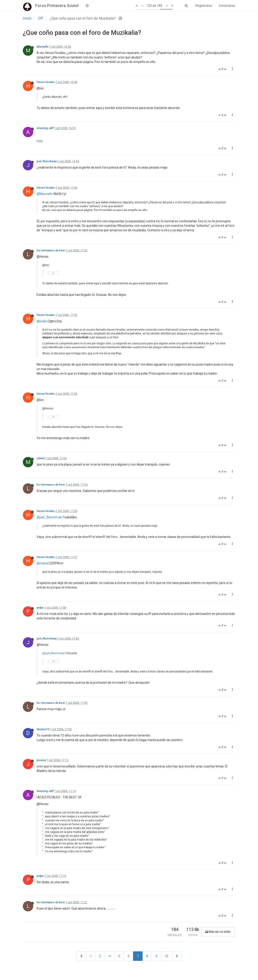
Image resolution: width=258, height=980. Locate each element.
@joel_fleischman (49, 517)
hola (40, 141)
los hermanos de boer (51, 250)
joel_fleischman (47, 161)
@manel (43, 563)
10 (167, 956)
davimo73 (43, 729)
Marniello (43, 47)
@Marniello (45, 194)
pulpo (40, 608)
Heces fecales (46, 82)
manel (40, 458)
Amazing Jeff (45, 128)
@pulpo (42, 321)
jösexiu (41, 760)
